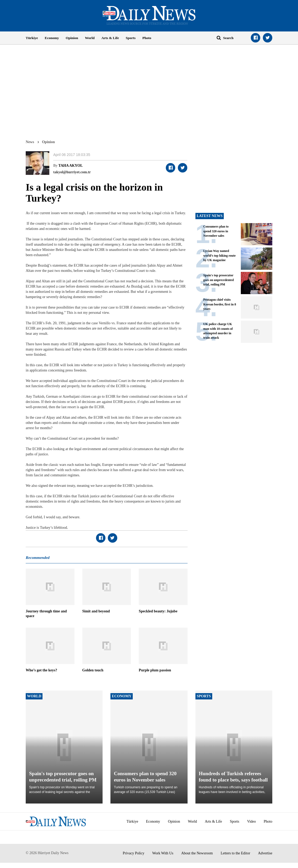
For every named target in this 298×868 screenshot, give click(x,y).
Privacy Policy (134, 853)
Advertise (265, 853)
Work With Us (163, 853)
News (30, 142)
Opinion (72, 38)
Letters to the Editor (235, 853)
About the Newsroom (197, 853)
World (90, 38)
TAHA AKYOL (71, 166)
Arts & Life (110, 38)
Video (251, 821)
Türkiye (32, 38)
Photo (147, 38)
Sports (131, 38)
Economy (52, 38)
